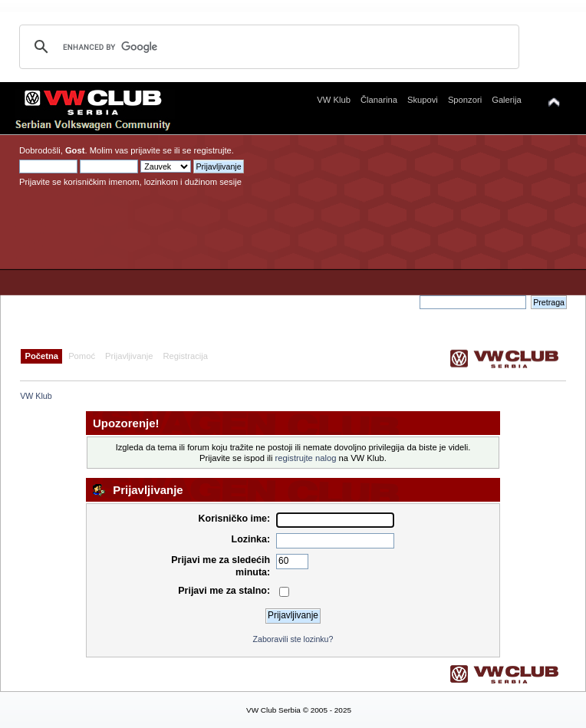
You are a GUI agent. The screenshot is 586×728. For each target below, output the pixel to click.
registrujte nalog (306, 458)
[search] (267, 47)
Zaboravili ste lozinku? (293, 639)
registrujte (213, 150)
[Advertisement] (416, 219)
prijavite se (151, 150)
